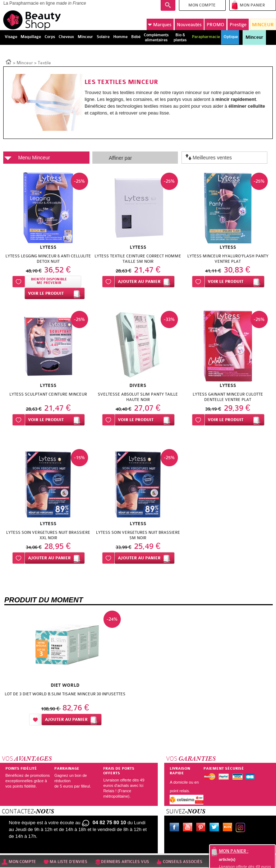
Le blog (229, 828)
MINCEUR (263, 25)
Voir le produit (46, 293)
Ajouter (139, 282)
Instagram (242, 828)
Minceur (254, 37)
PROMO (215, 25)
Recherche (168, 5)
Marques (160, 25)
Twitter (216, 828)
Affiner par (120, 158)
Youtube (189, 828)
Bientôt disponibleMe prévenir (49, 281)
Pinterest (202, 828)
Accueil (9, 61)
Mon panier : (234, 851)
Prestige (238, 25)
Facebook (176, 828)
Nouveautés (189, 25)
